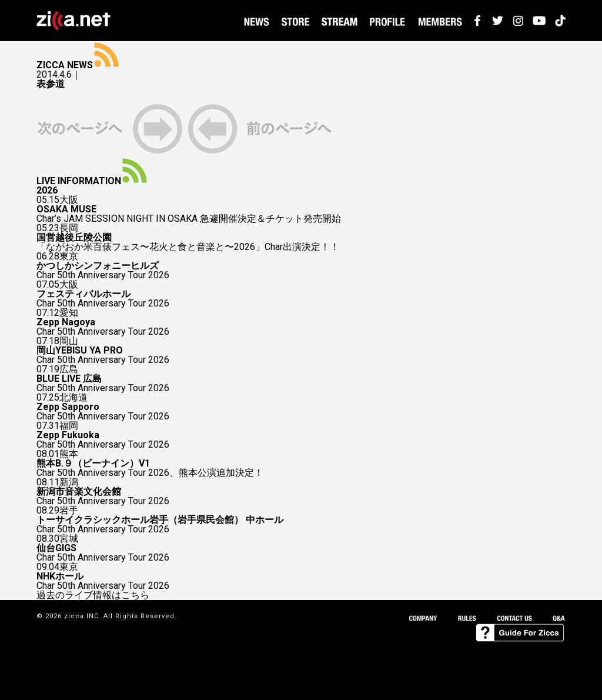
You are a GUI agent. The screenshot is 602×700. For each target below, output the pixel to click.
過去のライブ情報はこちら (93, 595)
